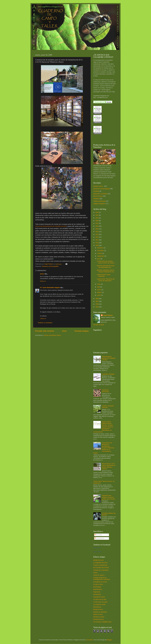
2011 (97, 240)
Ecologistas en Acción (100, 582)
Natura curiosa (98, 614)
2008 (97, 299)
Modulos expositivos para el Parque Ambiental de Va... (106, 271)
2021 (97, 218)
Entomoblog (97, 587)
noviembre (101, 250)
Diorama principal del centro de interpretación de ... (106, 267)
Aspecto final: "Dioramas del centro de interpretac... (106, 280)
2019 (97, 221)
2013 (97, 234)
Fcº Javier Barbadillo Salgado (50, 288)
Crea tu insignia (97, 552)
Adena (95, 573)
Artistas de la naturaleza (101, 570)
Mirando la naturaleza (100, 612)
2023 (97, 212)
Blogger (109, 640)
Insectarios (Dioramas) (105, 391)
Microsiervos (97, 607)
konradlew (90, 640)
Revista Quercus (99, 619)
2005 (97, 307)
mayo (99, 284)
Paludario (96, 199)
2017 (97, 223)
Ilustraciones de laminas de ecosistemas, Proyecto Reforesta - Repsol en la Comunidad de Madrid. (104, 448)
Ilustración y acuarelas (100, 194)
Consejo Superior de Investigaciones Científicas (102, 578)
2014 (97, 232)
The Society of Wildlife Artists (102, 622)
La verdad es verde (99, 604)
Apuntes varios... (99, 186)
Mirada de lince (98, 609)
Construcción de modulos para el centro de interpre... (106, 262)
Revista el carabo (99, 617)
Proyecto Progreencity (100, 565)
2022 (97, 215)
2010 (97, 243)
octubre (100, 253)
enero (99, 295)
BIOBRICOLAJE (98, 560)
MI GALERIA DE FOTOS (101, 568)
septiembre (101, 256)
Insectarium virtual (99, 597)
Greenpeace (97, 594)
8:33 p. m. (43, 281)
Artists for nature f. (99, 575)
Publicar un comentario (45, 323)
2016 (97, 226)
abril (99, 287)
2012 (97, 237)
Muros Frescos (98, 196)
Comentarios (99, 538)
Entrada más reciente (45, 331)
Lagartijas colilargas (108, 374)
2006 (97, 304)
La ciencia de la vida (100, 599)
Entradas (98, 535)
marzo (99, 290)
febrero (100, 292)
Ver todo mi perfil (99, 325)
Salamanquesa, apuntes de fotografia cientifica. (109, 358)
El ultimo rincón (98, 584)
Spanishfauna (98, 589)
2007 (97, 301)
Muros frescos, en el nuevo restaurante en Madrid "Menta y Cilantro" (109, 466)
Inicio (64, 331)
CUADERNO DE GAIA (100, 563)
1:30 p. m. (43, 318)
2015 (97, 229)
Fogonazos (97, 592)
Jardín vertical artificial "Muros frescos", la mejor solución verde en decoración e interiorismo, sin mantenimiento (103, 427)
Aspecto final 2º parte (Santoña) (104, 275)
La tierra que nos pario (100, 602)
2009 (97, 245)
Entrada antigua (82, 331)
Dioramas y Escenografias (50, 266)
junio (99, 259)
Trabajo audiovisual (99, 201)
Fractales (96, 191)
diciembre (100, 248)
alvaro (42, 274)
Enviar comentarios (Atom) (53, 335)
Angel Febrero (108, 315)
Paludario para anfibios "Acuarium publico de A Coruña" (108, 497)
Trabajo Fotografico (99, 204)
